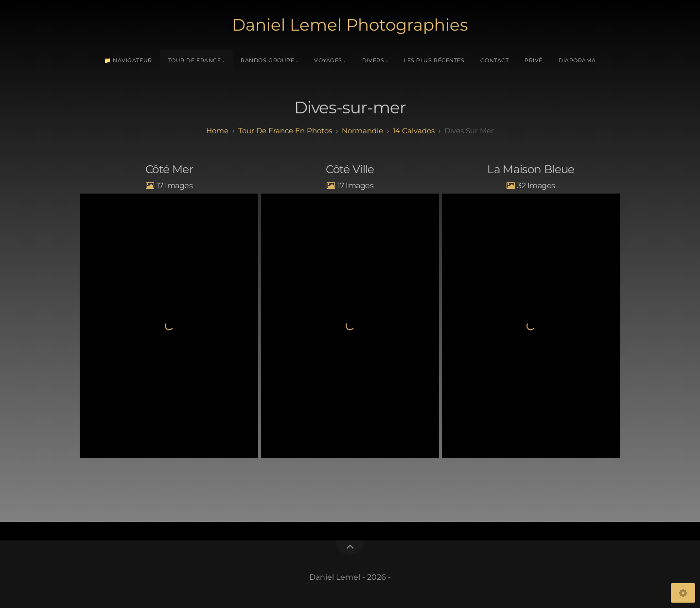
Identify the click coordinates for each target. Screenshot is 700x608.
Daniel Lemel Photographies (350, 25)
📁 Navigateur (128, 60)
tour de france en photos (285, 131)
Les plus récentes (434, 60)
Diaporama (577, 60)
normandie (362, 131)
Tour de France (195, 60)
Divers (373, 60)
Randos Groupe (267, 60)
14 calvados (414, 131)
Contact (494, 60)
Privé (534, 60)
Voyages (328, 60)
